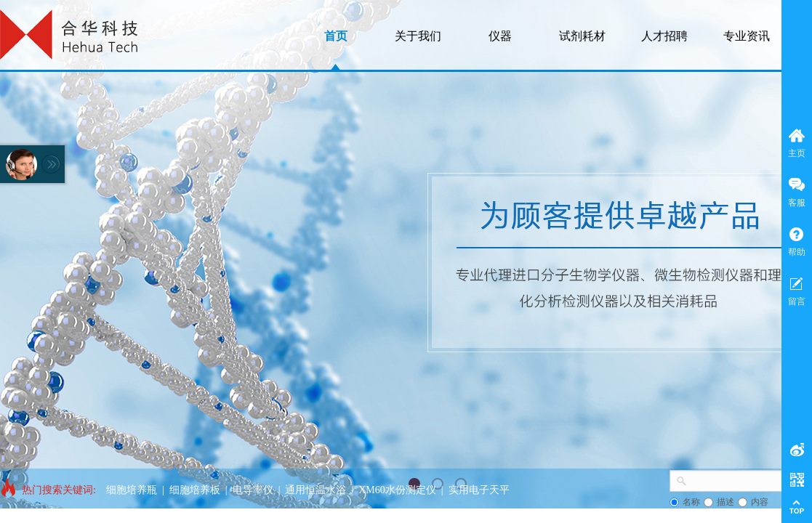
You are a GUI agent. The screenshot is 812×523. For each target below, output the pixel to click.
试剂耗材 (582, 36)
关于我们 (418, 36)
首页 (336, 36)
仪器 (500, 36)
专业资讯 (747, 36)
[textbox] (736, 479)
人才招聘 (664, 36)
